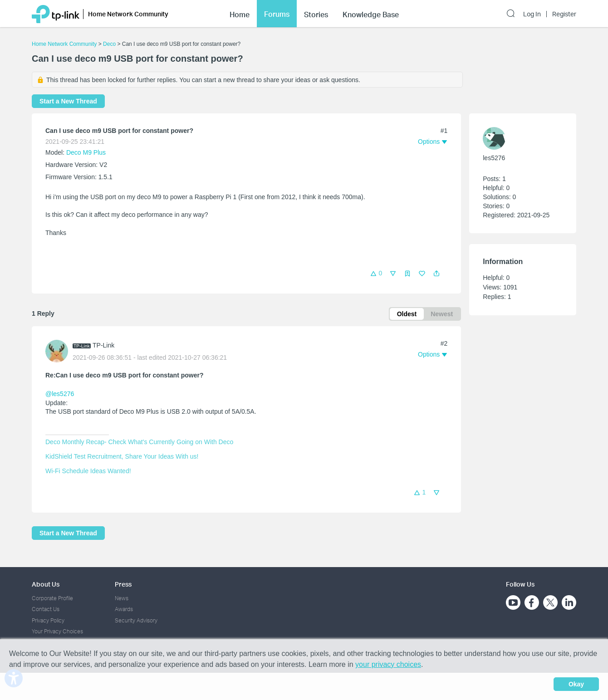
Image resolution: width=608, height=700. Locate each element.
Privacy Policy (48, 620)
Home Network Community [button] (128, 14)
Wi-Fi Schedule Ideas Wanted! (88, 471)
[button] (436, 274)
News (122, 598)
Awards (124, 609)
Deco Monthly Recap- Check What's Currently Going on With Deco (139, 442)
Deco (109, 44)
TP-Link (103, 345)
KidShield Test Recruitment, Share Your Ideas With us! (122, 456)
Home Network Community (64, 44)
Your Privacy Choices (57, 631)
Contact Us (46, 609)
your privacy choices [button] (388, 664)
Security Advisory (136, 620)
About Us (46, 584)
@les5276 (60, 394)
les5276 (494, 158)
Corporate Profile (52, 598)
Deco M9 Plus (86, 152)
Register (564, 14)
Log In (532, 14)
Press (123, 584)
